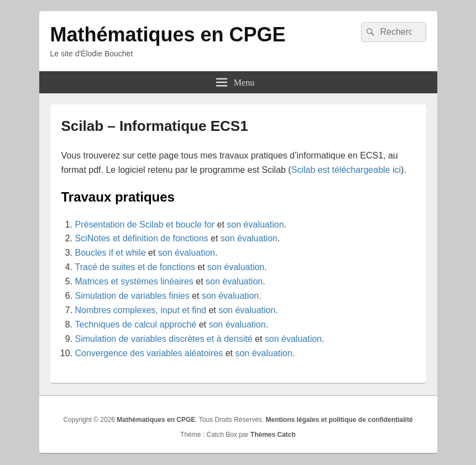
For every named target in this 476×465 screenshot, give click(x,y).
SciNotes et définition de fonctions (142, 238)
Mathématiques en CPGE (168, 35)
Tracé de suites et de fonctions (135, 267)
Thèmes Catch (273, 435)
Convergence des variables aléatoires (149, 353)
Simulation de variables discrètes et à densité (164, 339)
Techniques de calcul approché (136, 324)
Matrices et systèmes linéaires (134, 281)
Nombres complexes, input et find (141, 310)
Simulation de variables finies (132, 296)
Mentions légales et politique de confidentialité (339, 420)
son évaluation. (232, 296)
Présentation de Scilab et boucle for (145, 224)
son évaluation (255, 224)
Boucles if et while (111, 253)
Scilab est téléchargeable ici (346, 170)
